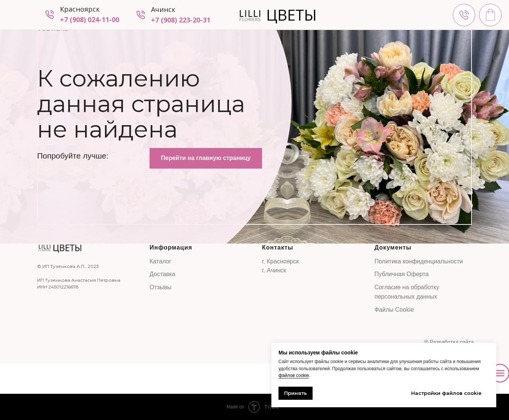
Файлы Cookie (394, 310)
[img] (464, 15)
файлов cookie (294, 375)
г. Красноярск (280, 261)
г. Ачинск (274, 270)
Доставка (162, 274)
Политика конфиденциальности (419, 261)
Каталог (160, 261)
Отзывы (161, 287)
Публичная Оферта (402, 274)
